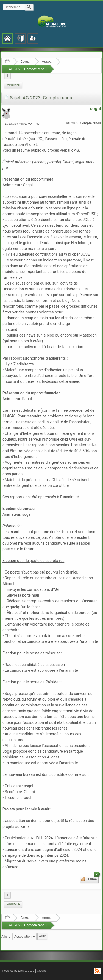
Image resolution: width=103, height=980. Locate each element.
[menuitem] (13, 85)
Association (47, 62)
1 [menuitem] (7, 75)
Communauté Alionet (26, 62)
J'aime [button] (92, 878)
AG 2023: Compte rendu (28, 69)
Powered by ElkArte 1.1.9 (18, 971)
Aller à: (6, 936)
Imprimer (13, 85)
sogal (96, 109)
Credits (41, 971)
